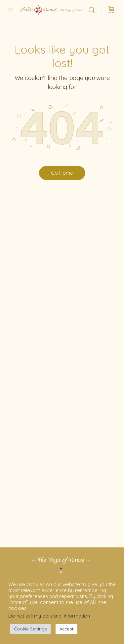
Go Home (62, 173)
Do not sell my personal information (49, 616)
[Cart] (111, 10)
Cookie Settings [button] (30, 629)
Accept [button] (66, 629)
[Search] (93, 10)
